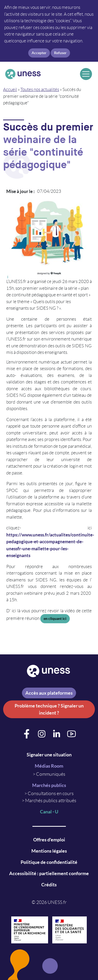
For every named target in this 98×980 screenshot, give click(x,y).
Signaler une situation (49, 755)
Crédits (49, 885)
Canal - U (49, 812)
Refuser (60, 53)
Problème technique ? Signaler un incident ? (49, 709)
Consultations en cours (51, 794)
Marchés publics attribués (51, 801)
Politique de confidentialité (49, 862)
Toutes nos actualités (40, 89)
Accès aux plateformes (49, 693)
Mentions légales (49, 851)
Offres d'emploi (49, 840)
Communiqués (51, 774)
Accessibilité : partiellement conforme (49, 873)
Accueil (10, 89)
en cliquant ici (55, 619)
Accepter (39, 53)
